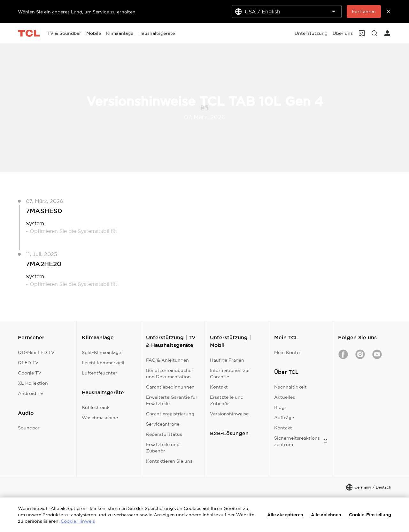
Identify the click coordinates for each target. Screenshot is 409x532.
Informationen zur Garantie (230, 374)
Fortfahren (364, 12)
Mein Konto (287, 352)
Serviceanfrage (163, 424)
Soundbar (29, 428)
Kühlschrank (96, 407)
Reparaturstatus (164, 434)
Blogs (280, 407)
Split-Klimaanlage (101, 352)
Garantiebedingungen (170, 387)
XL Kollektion (33, 383)
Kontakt (219, 387)
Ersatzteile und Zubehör (163, 448)
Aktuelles (285, 397)
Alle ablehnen (326, 515)
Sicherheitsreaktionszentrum (301, 441)
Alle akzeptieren (285, 515)
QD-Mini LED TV (36, 352)
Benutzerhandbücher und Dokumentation (170, 374)
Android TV (31, 393)
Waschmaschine (100, 418)
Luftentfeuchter (100, 373)
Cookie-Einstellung (370, 515)
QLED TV (28, 363)
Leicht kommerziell (103, 363)
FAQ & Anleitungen (167, 360)
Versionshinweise (229, 414)
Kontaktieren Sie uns (169, 461)
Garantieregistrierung (170, 414)
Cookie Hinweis (78, 521)
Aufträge (284, 418)
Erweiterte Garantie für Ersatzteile (172, 400)
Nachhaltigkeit (290, 387)
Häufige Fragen (227, 360)
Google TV (30, 373)
